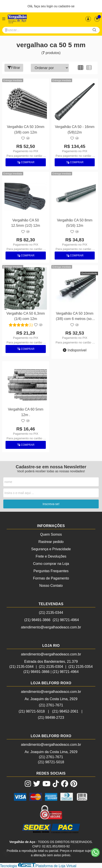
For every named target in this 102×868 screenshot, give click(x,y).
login (50, 6)
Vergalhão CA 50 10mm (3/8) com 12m (26, 129)
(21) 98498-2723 (51, 718)
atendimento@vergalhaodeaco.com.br (51, 627)
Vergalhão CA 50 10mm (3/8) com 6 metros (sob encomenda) (75, 317)
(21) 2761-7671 (51, 705)
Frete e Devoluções (51, 556)
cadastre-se (66, 6)
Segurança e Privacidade (51, 549)
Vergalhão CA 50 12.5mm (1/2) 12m (26, 223)
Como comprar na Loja (51, 564)
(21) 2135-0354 (80, 667)
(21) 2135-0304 (51, 667)
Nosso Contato (51, 586)
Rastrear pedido (51, 542)
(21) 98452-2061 (65, 711)
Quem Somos (51, 534)
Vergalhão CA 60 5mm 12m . (26, 412)
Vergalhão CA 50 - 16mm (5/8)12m (75, 129)
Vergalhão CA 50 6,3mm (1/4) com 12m (26, 316)
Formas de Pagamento (51, 578)
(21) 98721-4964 (66, 620)
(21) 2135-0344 (51, 613)
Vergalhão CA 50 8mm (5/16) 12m (75, 223)
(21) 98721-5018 (32, 711)
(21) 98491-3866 (37, 620)
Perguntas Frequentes (51, 571)
